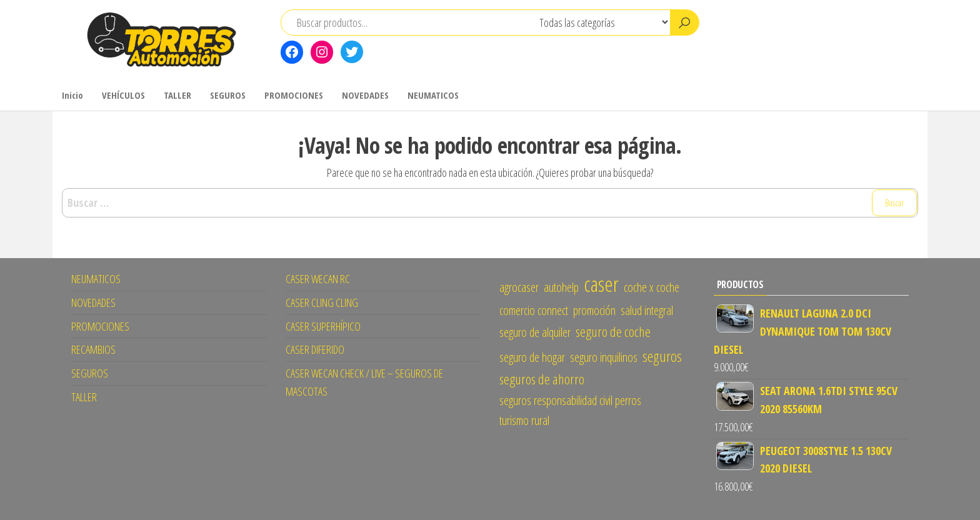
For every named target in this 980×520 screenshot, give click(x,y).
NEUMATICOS (433, 95)
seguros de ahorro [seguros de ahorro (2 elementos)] (542, 379)
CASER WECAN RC (318, 279)
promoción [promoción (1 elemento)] (594, 310)
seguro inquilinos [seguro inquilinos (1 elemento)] (604, 357)
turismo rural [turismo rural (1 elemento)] (524, 420)
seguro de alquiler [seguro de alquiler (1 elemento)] (535, 332)
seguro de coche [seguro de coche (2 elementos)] (613, 332)
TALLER (177, 95)
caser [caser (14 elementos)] (601, 284)
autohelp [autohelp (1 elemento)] (561, 287)
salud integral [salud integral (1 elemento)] (647, 310)
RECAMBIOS (93, 349)
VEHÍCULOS (123, 95)
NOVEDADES (365, 95)
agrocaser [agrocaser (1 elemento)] (519, 287)
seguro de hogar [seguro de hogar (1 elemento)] (532, 357)
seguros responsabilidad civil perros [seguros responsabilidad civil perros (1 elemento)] (570, 400)
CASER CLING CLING (322, 302)
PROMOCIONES (294, 95)
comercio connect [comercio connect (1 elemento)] (534, 310)
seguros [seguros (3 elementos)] (662, 356)
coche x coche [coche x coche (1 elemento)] (652, 287)
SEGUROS (228, 95)
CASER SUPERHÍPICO (323, 326)
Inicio (72, 95)
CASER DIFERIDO (315, 349)
